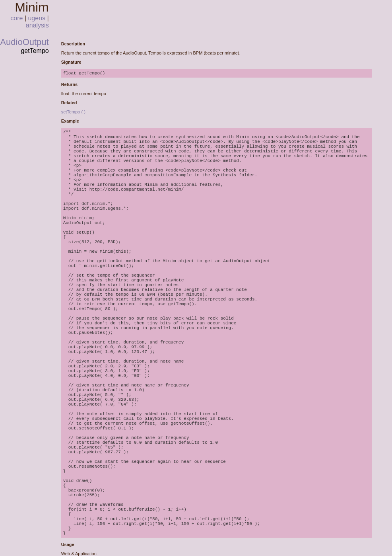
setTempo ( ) (73, 112)
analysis (37, 25)
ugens (37, 18)
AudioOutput (24, 42)
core (16, 18)
